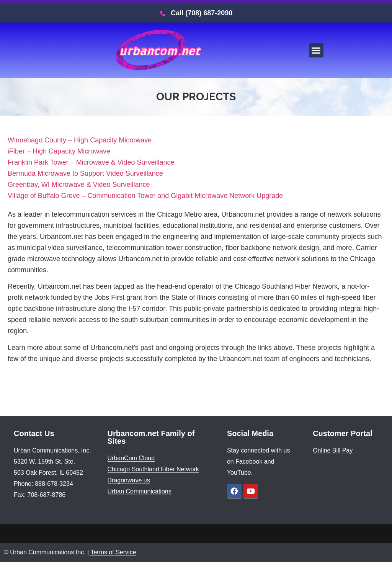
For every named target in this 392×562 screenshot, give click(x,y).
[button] (316, 51)
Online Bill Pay (333, 450)
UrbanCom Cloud (131, 458)
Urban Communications (140, 491)
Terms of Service (113, 552)
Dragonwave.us (129, 480)
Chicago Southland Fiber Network (153, 469)
